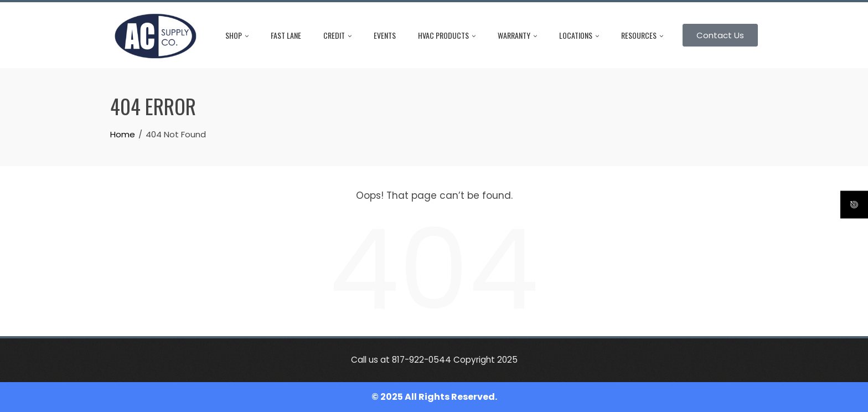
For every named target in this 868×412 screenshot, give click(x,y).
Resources (642, 35)
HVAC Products (447, 35)
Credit (337, 35)
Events (385, 35)
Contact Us (720, 35)
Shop (237, 35)
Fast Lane (286, 35)
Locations (579, 35)
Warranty (517, 35)
